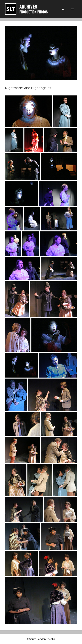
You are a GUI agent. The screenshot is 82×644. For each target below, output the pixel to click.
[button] (63, 9)
